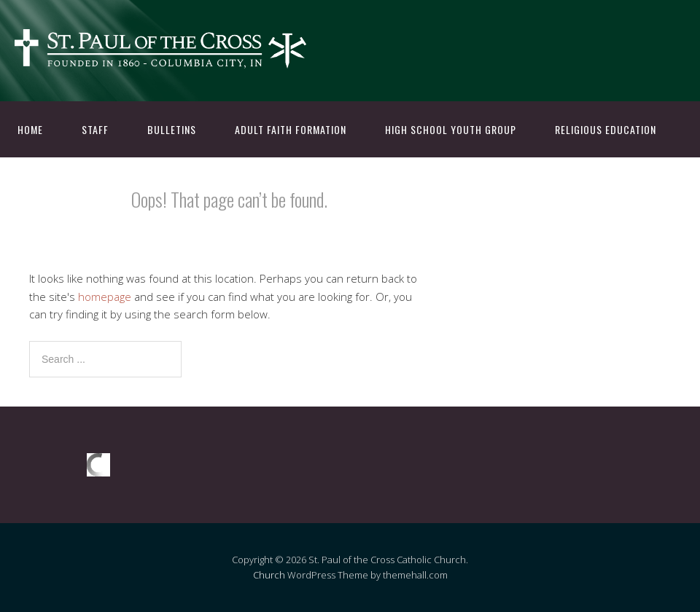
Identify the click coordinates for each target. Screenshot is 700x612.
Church (269, 575)
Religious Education (606, 129)
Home (30, 129)
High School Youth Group (451, 129)
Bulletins (172, 129)
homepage (105, 297)
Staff (95, 129)
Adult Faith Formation (291, 129)
